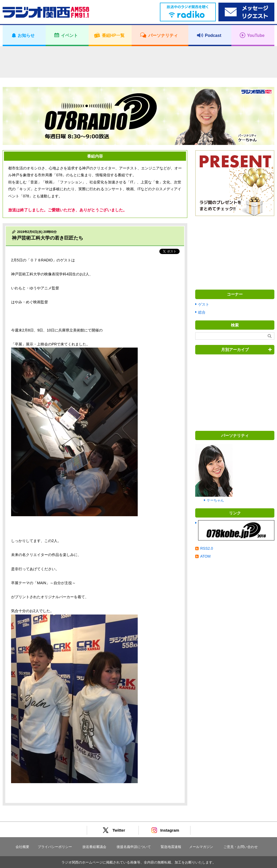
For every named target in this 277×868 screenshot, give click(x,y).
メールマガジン (201, 847)
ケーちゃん (215, 500)
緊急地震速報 (171, 847)
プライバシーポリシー (55, 847)
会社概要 (22, 847)
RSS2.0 (207, 548)
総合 (202, 312)
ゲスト (204, 304)
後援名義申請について (134, 847)
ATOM (205, 556)
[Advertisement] (138, 62)
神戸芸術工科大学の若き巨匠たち (47, 238)
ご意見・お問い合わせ (241, 847)
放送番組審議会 (94, 847)
